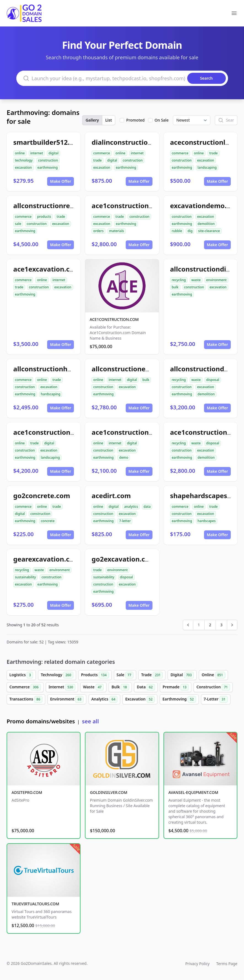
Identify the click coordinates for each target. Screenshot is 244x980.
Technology (57, 675)
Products (95, 675)
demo (124, 457)
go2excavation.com (124, 559)
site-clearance (209, 231)
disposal (213, 380)
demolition (206, 224)
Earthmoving (179, 699)
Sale (125, 675)
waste (196, 280)
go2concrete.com (42, 496)
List (109, 120)
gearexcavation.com (47, 559)
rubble (177, 231)
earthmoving (48, 167)
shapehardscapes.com (207, 496)
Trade (152, 675)
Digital (182, 675)
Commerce (25, 687)
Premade (176, 687)
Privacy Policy (197, 964)
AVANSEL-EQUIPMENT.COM (193, 792)
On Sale (162, 120)
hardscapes (207, 521)
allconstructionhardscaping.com (66, 369)
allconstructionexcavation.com (142, 369)
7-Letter (216, 699)
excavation (23, 167)
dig (190, 231)
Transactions (26, 699)
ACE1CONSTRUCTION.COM (114, 319)
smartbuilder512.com (48, 142)
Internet (62, 687)
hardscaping (51, 394)
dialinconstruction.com (130, 142)
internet (37, 153)
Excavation (140, 699)
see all (90, 721)
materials (117, 231)
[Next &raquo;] (232, 625)
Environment (67, 699)
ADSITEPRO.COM (27, 792)
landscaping (207, 167)
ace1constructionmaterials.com (144, 206)
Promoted (136, 120)
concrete (48, 521)
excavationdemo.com (205, 206)
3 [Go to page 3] (221, 625)
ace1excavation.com (47, 269)
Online (213, 675)
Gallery (92, 120)
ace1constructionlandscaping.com (70, 432)
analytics (131, 507)
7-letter (125, 521)
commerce (101, 153)
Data (146, 687)
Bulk (120, 687)
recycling (179, 280)
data (147, 507)
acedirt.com (111, 496)
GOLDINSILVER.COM (108, 792)
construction (48, 160)
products (44, 217)
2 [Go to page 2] (210, 625)
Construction (213, 687)
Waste (93, 687)
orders (98, 231)
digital (53, 153)
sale (18, 224)
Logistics (21, 675)
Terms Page (227, 964)
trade (97, 160)
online (20, 153)
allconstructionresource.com (61, 206)
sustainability (25, 577)
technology (24, 160)
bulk (175, 287)
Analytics (104, 699)
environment (216, 280)
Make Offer (61, 181)
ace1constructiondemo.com (137, 432)
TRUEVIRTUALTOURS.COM (35, 904)
